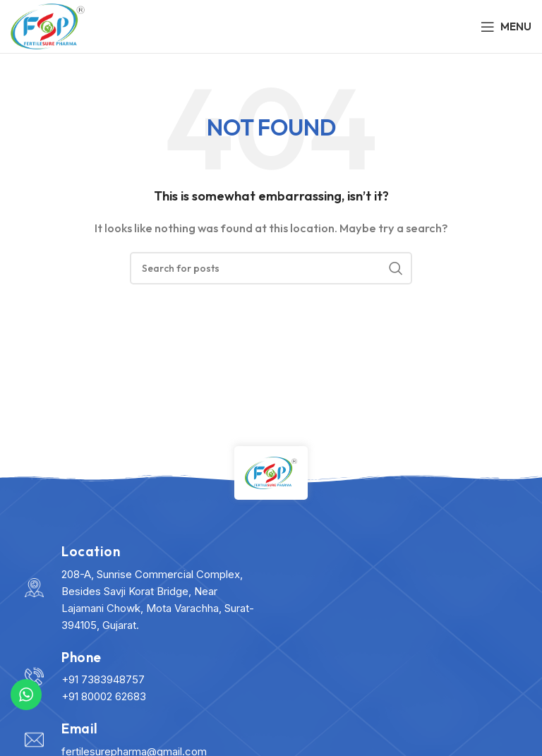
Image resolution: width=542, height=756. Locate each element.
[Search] (271, 268)
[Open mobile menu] (506, 27)
